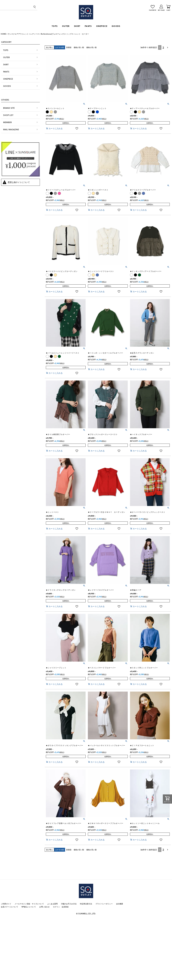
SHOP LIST (8, 115)
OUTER (66, 26)
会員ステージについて (9, 907)
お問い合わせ (44, 907)
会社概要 (120, 904)
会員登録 (65, 907)
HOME (3, 34)
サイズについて (38, 904)
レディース (35, 34)
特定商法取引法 (86, 904)
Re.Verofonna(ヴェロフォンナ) (53, 34)
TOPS (55, 26)
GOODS (116, 26)
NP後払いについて (29, 907)
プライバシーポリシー (104, 904)
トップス (70, 34)
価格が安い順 (79, 47)
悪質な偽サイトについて (19, 182)
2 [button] (163, 47)
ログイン (56, 907)
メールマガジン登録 (22, 904)
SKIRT (77, 26)
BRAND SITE (9, 108)
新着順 (69, 47)
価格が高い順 (91, 47)
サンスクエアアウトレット (18, 34)
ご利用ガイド (6, 904)
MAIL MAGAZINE (11, 129)
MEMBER (7, 122)
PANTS (88, 26)
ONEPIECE (102, 26)
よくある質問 (52, 904)
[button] (168, 47)
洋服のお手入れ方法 (69, 904)
